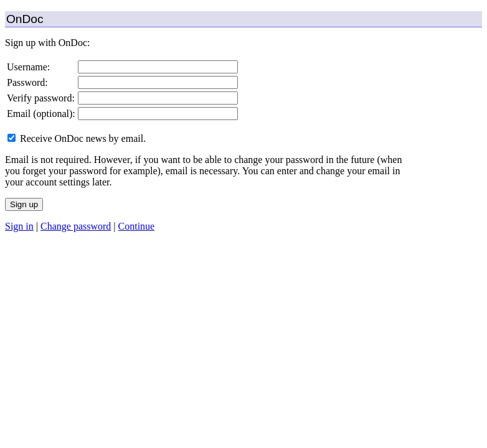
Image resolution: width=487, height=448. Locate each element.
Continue (137, 226)
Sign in (19, 226)
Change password (76, 226)
